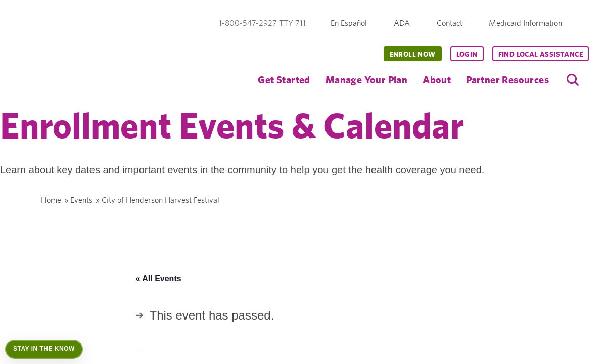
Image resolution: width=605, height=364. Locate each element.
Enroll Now (413, 54)
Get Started (284, 80)
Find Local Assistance (541, 54)
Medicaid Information (525, 23)
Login (467, 54)
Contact (450, 23)
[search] (573, 80)
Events (81, 200)
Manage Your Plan (366, 80)
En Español (349, 23)
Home (51, 200)
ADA (402, 23)
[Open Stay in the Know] (44, 349)
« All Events (159, 278)
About (437, 80)
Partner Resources (507, 80)
